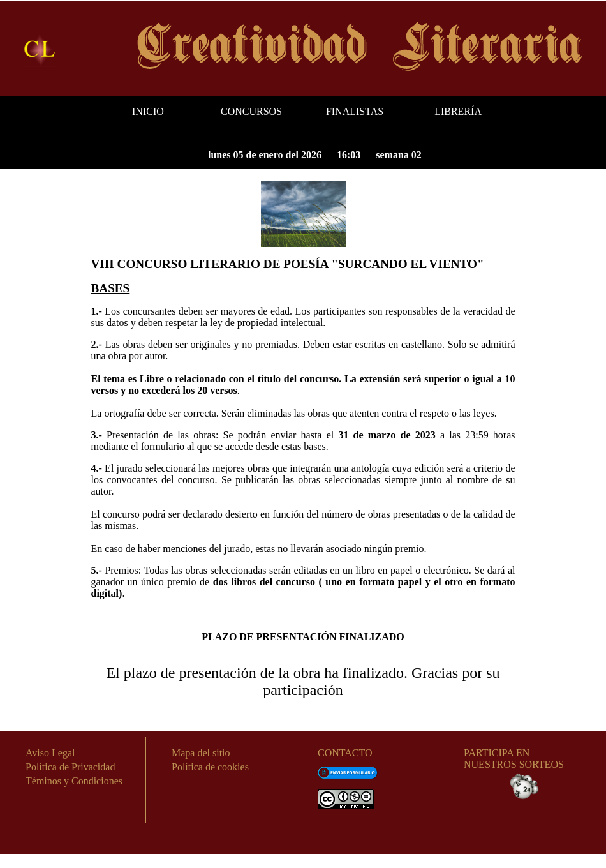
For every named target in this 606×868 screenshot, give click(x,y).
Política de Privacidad (70, 767)
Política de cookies (210, 767)
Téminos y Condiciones (74, 781)
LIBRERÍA (458, 111)
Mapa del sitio (201, 753)
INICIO (148, 111)
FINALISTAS (355, 111)
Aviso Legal (50, 753)
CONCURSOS (251, 111)
